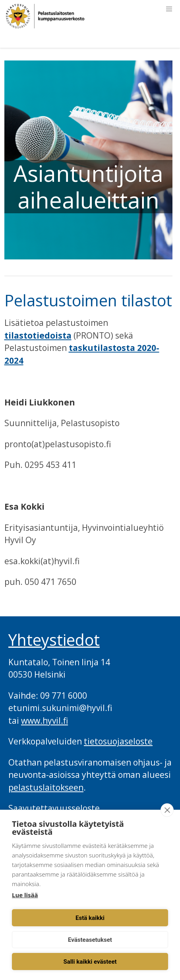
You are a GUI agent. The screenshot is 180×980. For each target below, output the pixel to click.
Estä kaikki (90, 918)
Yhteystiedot (54, 640)
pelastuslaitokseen (46, 787)
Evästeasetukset (90, 940)
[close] (167, 810)
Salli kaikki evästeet (90, 962)
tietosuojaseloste (118, 741)
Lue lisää (25, 895)
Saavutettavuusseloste (54, 808)
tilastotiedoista (38, 335)
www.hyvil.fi (45, 721)
